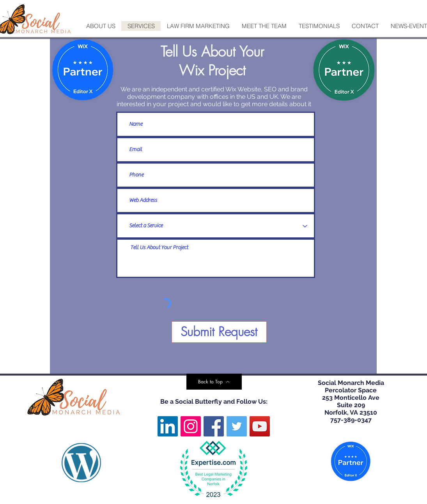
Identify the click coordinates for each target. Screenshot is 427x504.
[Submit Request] (219, 332)
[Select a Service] (216, 226)
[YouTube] (260, 426)
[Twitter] (237, 426)
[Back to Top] (214, 382)
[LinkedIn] (168, 426)
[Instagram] (191, 426)
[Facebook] (214, 426)
